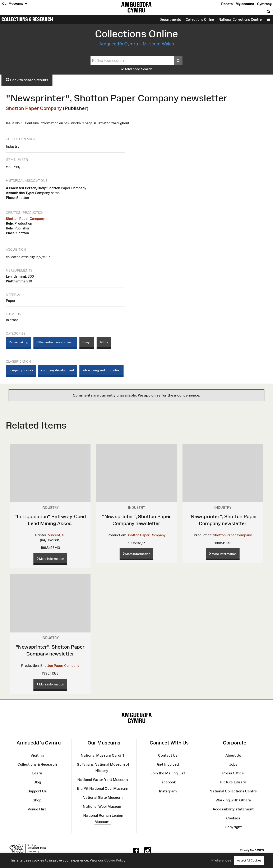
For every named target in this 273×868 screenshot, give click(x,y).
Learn (37, 773)
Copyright (233, 827)
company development (58, 370)
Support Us (37, 791)
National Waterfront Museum (103, 779)
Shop (37, 800)
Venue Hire (37, 809)
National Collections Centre (240, 19)
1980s (104, 342)
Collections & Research (27, 19)
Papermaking (18, 342)
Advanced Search (137, 69)
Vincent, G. (57, 535)
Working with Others (233, 800)
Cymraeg (264, 4)
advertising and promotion (101, 370)
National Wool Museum (103, 806)
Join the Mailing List (168, 773)
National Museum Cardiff (103, 755)
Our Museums (15, 4)
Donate (227, 4)
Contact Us (168, 755)
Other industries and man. (55, 342)
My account (245, 4)
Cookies (233, 818)
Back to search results (27, 80)
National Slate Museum (103, 797)
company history (21, 370)
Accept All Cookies (249, 860)
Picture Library (233, 782)
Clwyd (87, 342)
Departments (170, 19)
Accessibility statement (233, 809)
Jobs (233, 764)
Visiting (37, 755)
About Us (233, 755)
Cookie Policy (115, 860)
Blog (37, 782)
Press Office (233, 773)
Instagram (168, 791)
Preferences (221, 860)
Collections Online (200, 19)
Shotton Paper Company (34, 108)
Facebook (168, 782)
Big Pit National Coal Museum (103, 788)
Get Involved (168, 764)
